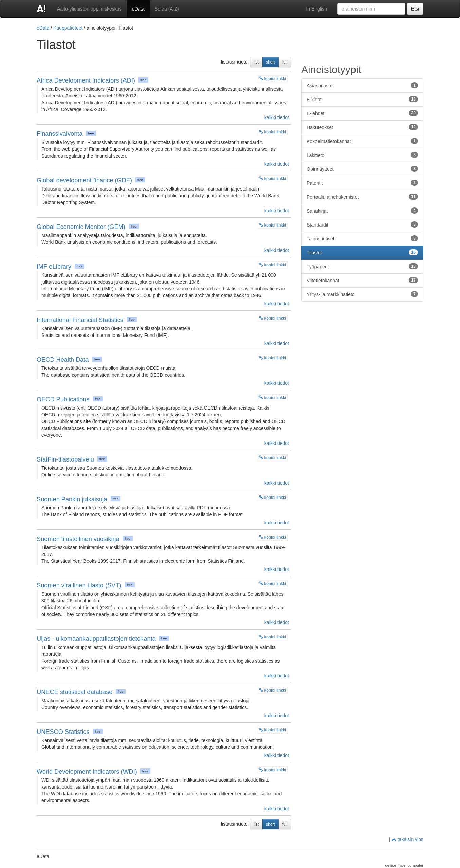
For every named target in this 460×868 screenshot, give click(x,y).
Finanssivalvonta (60, 134)
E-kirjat (362, 99)
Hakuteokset (362, 127)
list (256, 62)
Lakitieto (362, 155)
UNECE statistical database (74, 692)
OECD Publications (63, 399)
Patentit (362, 183)
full (285, 62)
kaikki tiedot (276, 117)
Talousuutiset (362, 238)
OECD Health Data (63, 360)
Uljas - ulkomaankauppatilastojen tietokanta (96, 639)
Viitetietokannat (362, 280)
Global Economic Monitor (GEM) (81, 227)
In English (316, 9)
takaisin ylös (407, 839)
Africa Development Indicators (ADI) (86, 80)
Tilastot (362, 252)
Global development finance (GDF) (84, 180)
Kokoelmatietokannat (362, 141)
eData (138, 9)
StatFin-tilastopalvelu (65, 459)
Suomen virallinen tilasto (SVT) (79, 585)
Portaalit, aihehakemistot (362, 197)
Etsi (415, 9)
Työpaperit (362, 266)
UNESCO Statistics (63, 732)
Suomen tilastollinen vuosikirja (78, 539)
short (271, 62)
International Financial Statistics (80, 320)
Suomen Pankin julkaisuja (72, 499)
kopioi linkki (272, 79)
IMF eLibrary (54, 267)
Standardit (362, 224)
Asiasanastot (362, 85)
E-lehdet (362, 113)
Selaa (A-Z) (167, 9)
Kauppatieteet (68, 28)
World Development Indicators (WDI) (87, 772)
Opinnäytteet (362, 169)
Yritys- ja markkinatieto (362, 294)
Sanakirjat (362, 211)
